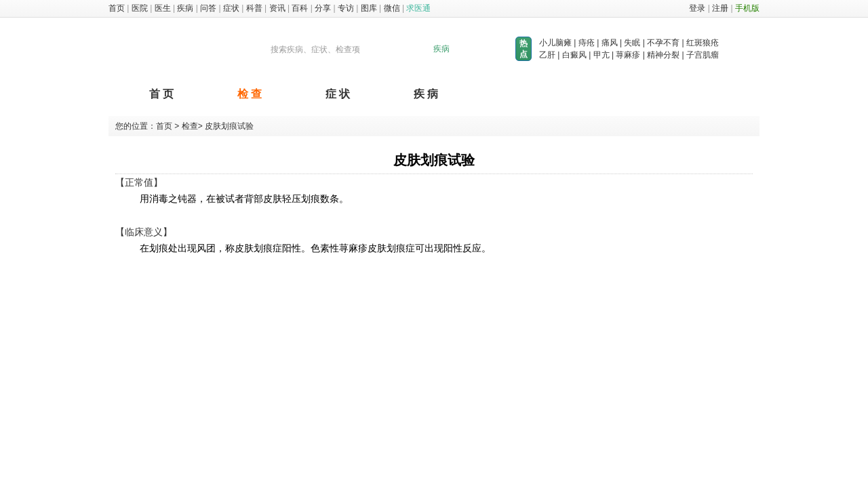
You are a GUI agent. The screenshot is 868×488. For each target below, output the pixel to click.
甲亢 (601, 55)
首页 (117, 8)
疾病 (185, 8)
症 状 (338, 94)
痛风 (610, 43)
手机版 (747, 8)
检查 (188, 126)
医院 (140, 8)
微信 (392, 8)
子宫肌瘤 (703, 55)
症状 (231, 8)
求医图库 (168, 50)
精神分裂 (663, 55)
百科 (300, 8)
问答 (208, 8)
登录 (697, 8)
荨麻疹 (628, 55)
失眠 (632, 43)
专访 (346, 8)
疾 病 (426, 94)
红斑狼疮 (703, 43)
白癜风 (574, 55)
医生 (163, 8)
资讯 (277, 8)
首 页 (161, 94)
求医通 (418, 8)
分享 (323, 8)
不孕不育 (663, 43)
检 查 (250, 94)
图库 (369, 8)
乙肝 (547, 55)
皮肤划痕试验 (229, 126)
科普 (254, 8)
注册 (720, 8)
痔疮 (587, 43)
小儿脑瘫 (555, 43)
